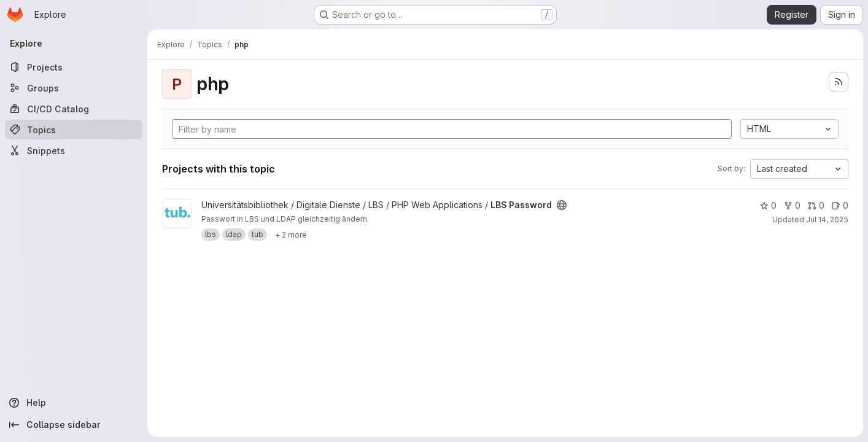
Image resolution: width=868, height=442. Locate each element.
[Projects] (74, 67)
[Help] (74, 403)
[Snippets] (74, 150)
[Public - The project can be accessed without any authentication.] (562, 205)
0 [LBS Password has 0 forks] (792, 205)
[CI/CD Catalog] (74, 109)
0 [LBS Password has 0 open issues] (840, 205)
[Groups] (74, 88)
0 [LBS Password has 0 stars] (768, 205)
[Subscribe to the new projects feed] (839, 82)
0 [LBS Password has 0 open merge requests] (816, 205)
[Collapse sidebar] (74, 425)
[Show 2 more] (291, 235)
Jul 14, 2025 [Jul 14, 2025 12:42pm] (827, 219)
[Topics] (74, 130)
